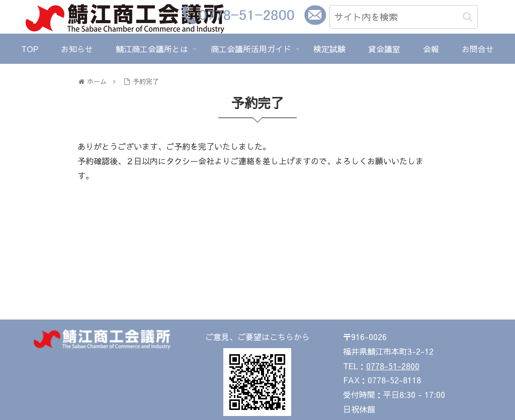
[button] (467, 17)
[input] (404, 17)
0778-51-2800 (393, 366)
